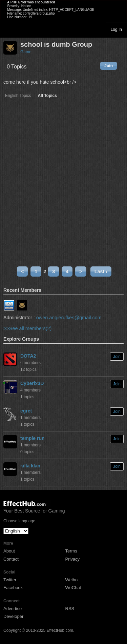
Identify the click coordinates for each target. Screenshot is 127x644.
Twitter (10, 580)
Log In (116, 29)
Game (26, 52)
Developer (13, 616)
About (9, 551)
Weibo (72, 580)
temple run (33, 438)
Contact (11, 559)
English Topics (18, 96)
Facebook (13, 588)
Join (109, 66)
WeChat (73, 588)
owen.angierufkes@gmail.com (69, 318)
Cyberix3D (32, 383)
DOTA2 (28, 356)
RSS (70, 609)
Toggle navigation (8, 29)
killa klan (30, 466)
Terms (71, 551)
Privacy (73, 559)
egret (26, 411)
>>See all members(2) (27, 328)
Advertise (13, 609)
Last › (101, 271)
